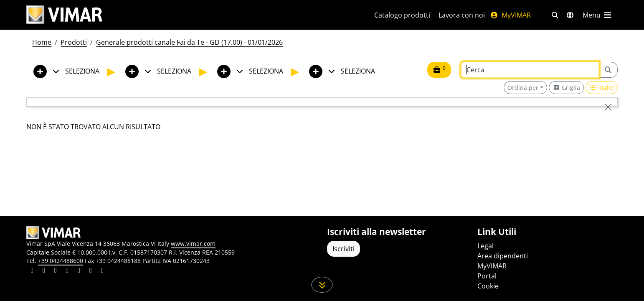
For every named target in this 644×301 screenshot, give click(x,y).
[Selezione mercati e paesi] (570, 15)
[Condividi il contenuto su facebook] (44, 271)
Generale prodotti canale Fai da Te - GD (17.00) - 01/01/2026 (189, 42)
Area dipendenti (503, 256)
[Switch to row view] (602, 88)
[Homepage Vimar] (64, 15)
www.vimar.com (193, 244)
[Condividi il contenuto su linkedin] (32, 271)
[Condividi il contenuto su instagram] (67, 271)
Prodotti (74, 42)
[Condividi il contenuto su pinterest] (56, 271)
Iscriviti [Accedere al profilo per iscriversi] (344, 249)
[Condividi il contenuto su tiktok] (102, 271)
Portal (487, 276)
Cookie (488, 286)
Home (42, 42)
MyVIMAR (510, 15)
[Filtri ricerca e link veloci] (555, 15)
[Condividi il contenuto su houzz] (91, 271)
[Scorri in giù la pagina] (322, 285)
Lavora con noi (462, 15)
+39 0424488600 (61, 261)
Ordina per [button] (523, 88)
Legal (486, 246)
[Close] (608, 107)
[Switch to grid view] (566, 88)
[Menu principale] (598, 15)
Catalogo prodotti (402, 15)
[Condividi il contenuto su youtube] (79, 271)
